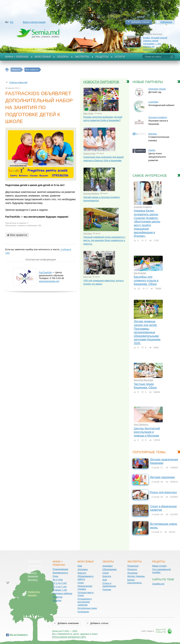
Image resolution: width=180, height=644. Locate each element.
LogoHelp (153, 102)
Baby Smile (88, 113)
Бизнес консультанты (134, 581)
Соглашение (34, 566)
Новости (32, 573)
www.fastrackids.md (49, 281)
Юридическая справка (85, 587)
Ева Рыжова (140, 273)
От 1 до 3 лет (60, 583)
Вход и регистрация (34, 22)
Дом (80, 566)
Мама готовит (160, 566)
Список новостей (18, 82)
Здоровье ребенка (62, 593)
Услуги (120, 57)
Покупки (57, 600)
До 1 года (58, 580)
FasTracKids (45, 272)
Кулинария (83, 612)
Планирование (61, 569)
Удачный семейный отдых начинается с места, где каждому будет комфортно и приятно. (104, 240)
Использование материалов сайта (69, 637)
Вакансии (33, 576)
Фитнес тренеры (136, 576)
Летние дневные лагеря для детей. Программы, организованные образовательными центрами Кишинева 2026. (147, 332)
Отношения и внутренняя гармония (85, 602)
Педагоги (132, 569)
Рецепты (102, 57)
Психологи (133, 566)
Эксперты (82, 57)
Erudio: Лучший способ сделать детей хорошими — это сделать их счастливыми (155, 44)
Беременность (60, 573)
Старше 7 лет (60, 590)
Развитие (58, 597)
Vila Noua (88, 233)
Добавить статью (140, 22)
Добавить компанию (68, 623)
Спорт (81, 583)
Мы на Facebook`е (19, 635)
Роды (56, 576)
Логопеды (132, 573)
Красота (82, 573)
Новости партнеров (101, 82)
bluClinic (153, 134)
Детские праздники (162, 477)
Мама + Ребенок (17, 57)
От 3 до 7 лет (60, 587)
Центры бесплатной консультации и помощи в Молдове (147, 432)
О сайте (32, 569)
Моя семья (43, 57)
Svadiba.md (158, 584)
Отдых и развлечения (109, 585)
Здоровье (83, 569)
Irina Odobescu (141, 424)
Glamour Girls (89, 153)
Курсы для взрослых (163, 492)
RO (12, 22)
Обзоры (63, 57)
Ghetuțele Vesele (157, 89)
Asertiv (152, 150)
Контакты (33, 580)
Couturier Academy (143, 207)
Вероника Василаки (143, 380)
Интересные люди (87, 608)
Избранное (166, 22)
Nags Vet (87, 277)
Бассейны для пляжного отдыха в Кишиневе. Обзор (146, 280)
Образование (110, 569)
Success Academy (91, 193)
